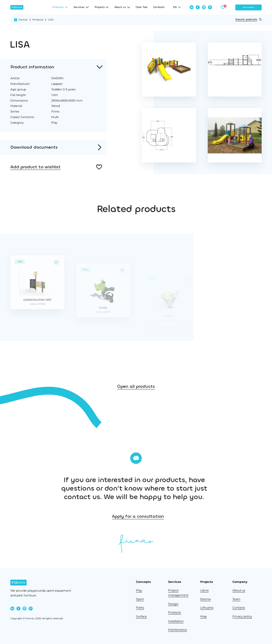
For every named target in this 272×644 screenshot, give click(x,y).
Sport (140, 599)
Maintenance (178, 630)
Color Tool (142, 7)
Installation (176, 621)
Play (139, 590)
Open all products (136, 399)
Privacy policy (242, 616)
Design (173, 604)
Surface (141, 616)
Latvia (204, 590)
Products (38, 20)
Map (203, 616)
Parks (140, 608)
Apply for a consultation (177, 516)
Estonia (205, 599)
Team (236, 599)
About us (239, 590)
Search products (248, 19)
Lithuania (207, 608)
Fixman (23, 20)
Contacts (159, 7)
